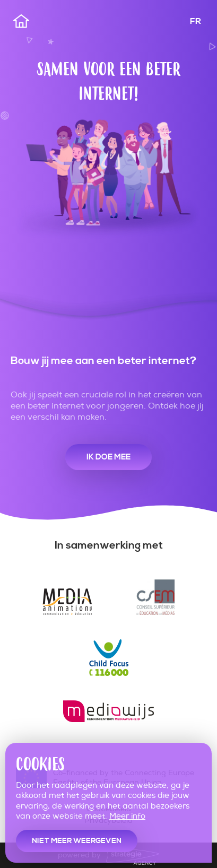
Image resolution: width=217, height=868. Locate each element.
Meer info (127, 816)
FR (196, 21)
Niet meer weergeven (77, 841)
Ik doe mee (108, 457)
